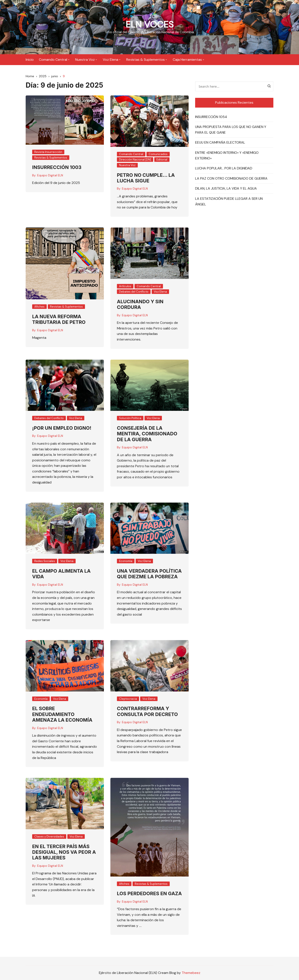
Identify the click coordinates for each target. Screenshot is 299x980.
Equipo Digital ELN (50, 175)
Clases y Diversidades (49, 837)
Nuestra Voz (85, 60)
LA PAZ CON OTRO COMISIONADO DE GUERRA (231, 178)
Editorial (162, 160)
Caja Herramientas (187, 60)
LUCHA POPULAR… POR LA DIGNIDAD (224, 168)
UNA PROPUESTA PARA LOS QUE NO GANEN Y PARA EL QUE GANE (231, 130)
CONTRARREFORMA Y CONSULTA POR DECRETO (147, 711)
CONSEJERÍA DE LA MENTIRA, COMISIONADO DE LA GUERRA (147, 434)
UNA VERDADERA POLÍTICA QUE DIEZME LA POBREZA (149, 574)
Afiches (39, 307)
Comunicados (158, 154)
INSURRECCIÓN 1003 (57, 167)
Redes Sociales (45, 561)
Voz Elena (110, 60)
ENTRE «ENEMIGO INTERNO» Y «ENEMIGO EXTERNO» (227, 155)
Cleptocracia (128, 699)
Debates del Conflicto (134, 292)
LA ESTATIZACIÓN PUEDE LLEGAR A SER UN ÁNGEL (229, 201)
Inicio (30, 60)
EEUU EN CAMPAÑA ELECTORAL (220, 143)
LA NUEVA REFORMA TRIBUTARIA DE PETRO (59, 319)
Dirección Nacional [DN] (135, 160)
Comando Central (53, 60)
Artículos (125, 286)
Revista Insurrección (48, 152)
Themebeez (191, 973)
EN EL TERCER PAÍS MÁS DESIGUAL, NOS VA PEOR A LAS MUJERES (64, 852)
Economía (126, 561)
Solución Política (130, 418)
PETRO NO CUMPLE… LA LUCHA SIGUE (146, 178)
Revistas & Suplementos (145, 60)
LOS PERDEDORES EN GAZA (149, 893)
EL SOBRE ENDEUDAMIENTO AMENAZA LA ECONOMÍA (62, 714)
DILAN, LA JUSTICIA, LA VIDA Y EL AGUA (226, 189)
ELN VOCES (150, 24)
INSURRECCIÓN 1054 (211, 117)
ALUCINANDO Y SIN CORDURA (140, 304)
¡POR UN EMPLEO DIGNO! (62, 428)
